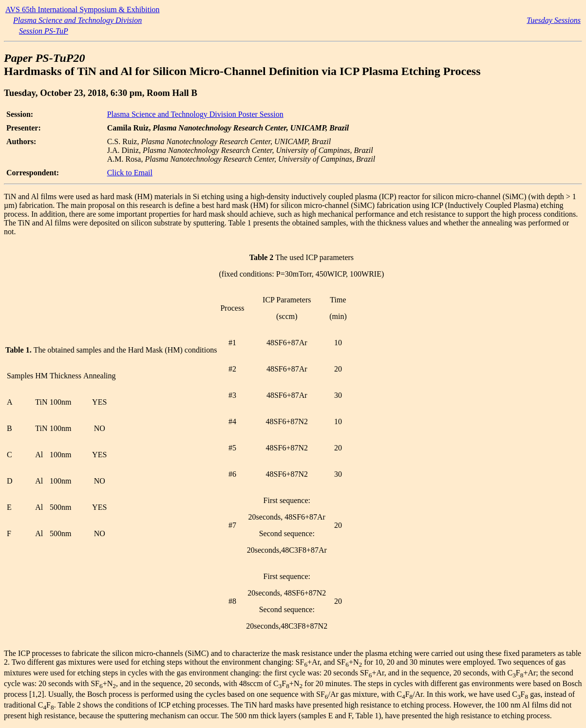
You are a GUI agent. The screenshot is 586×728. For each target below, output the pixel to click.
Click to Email (130, 173)
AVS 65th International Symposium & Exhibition (83, 9)
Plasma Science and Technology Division (77, 20)
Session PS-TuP (44, 31)
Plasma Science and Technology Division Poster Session (195, 114)
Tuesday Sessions (554, 20)
